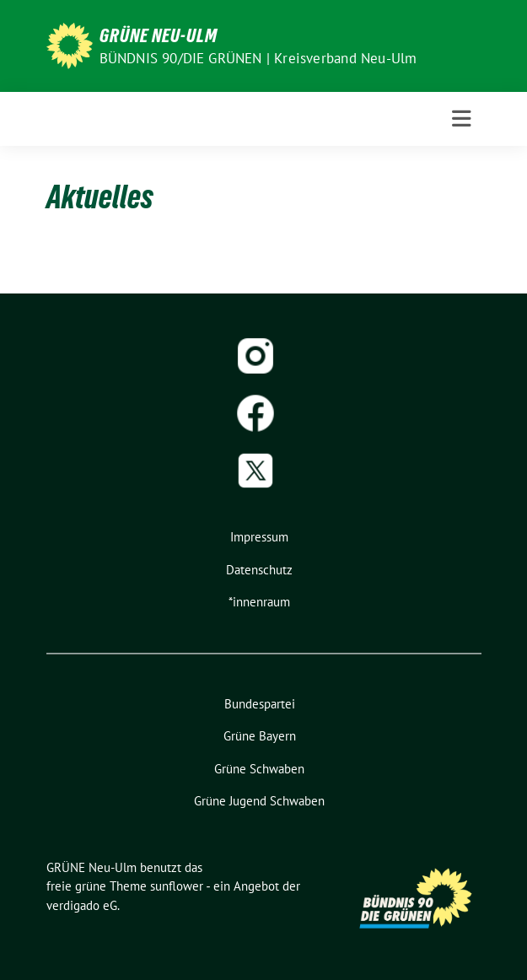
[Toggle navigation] (462, 119)
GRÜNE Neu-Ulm (159, 35)
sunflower (177, 886)
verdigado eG (82, 905)
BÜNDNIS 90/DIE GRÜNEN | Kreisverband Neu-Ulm (258, 58)
